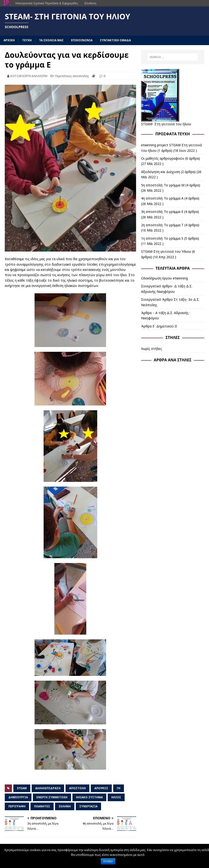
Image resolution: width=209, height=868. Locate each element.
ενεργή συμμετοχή (52, 797)
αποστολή (77, 788)
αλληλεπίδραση (48, 788)
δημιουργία (18, 797)
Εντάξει (108, 861)
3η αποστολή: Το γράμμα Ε (162, 212)
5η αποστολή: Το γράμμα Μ (163, 185)
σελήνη (65, 806)
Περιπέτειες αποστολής (72, 76)
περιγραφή (17, 806)
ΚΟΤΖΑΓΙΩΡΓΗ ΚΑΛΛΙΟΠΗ (29, 76)
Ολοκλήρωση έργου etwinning (164, 278)
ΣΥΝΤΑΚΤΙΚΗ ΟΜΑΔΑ (115, 40)
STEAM (22, 788)
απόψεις (101, 788)
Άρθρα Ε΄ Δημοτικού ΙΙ (159, 326)
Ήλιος (116, 797)
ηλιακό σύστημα (89, 797)
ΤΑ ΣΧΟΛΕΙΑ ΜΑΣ (51, 40)
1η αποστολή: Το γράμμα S (162, 238)
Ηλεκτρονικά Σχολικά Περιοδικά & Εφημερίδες (47, 3)
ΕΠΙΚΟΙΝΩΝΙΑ (82, 40)
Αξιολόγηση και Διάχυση (161, 172)
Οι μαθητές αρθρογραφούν (163, 158)
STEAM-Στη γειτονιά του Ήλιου (166, 251)
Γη (119, 788)
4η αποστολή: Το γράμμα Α (162, 198)
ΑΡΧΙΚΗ (9, 40)
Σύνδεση (90, 3)
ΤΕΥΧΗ (27, 40)
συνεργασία (88, 806)
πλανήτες (42, 806)
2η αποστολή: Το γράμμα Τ (162, 225)
